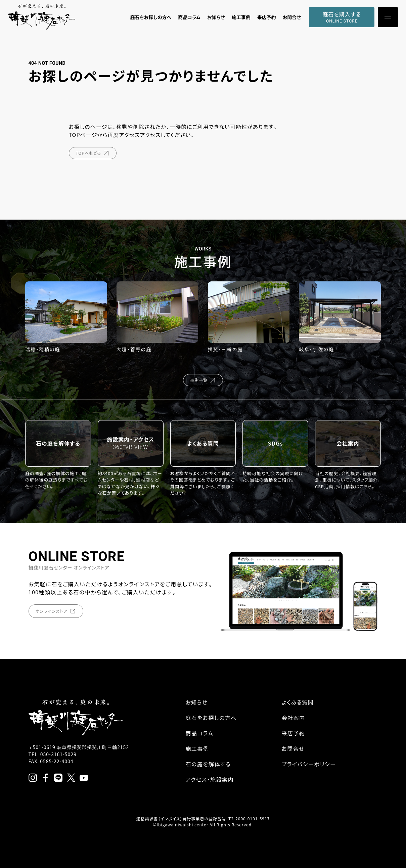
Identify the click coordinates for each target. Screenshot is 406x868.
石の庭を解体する (208, 764)
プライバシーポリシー (309, 764)
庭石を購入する (342, 17)
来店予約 (267, 17)
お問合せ (292, 17)
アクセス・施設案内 (210, 779)
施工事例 (241, 17)
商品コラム (189, 17)
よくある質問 (298, 702)
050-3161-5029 (58, 754)
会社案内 (294, 718)
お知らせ (216, 17)
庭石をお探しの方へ (151, 17)
